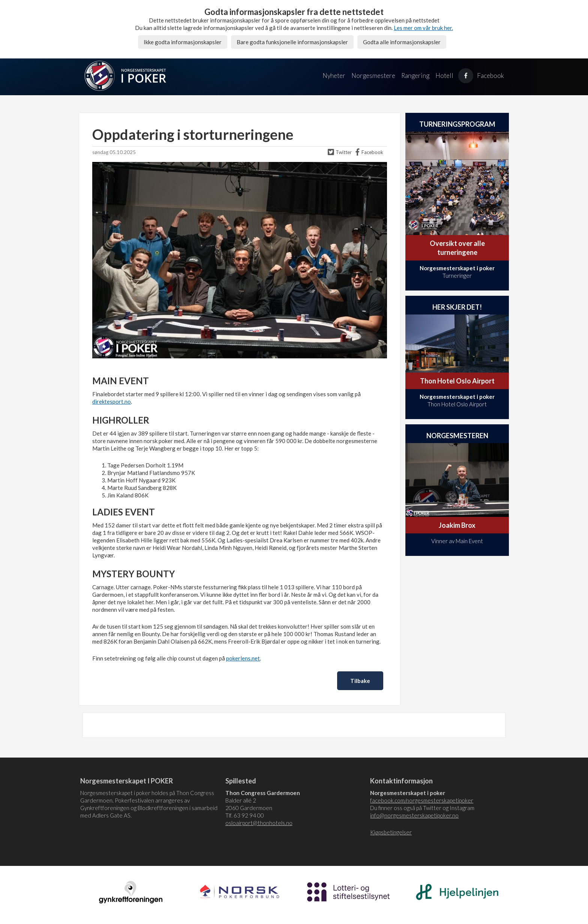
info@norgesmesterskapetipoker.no (414, 815)
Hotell (444, 76)
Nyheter (334, 76)
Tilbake (360, 681)
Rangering (415, 76)
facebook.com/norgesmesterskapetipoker (422, 800)
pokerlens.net (243, 658)
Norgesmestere (373, 76)
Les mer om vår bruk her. (423, 28)
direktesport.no (112, 401)
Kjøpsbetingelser (391, 832)
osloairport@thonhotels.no (259, 823)
